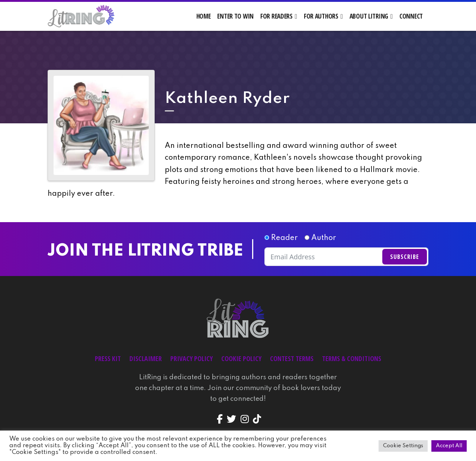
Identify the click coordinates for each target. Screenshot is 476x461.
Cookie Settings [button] (403, 446)
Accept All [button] (449, 446)
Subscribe (405, 257)
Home (204, 16)
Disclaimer (146, 358)
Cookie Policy (241, 358)
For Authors (321, 16)
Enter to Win (235, 16)
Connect (411, 16)
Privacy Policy (192, 358)
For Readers (276, 16)
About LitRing (369, 16)
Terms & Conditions (352, 358)
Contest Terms (292, 358)
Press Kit (108, 358)
